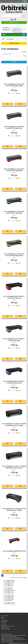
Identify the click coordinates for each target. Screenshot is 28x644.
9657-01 (14, 470)
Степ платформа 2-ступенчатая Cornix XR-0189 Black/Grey (14, 127)
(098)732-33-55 (6, 30)
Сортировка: (25, 52)
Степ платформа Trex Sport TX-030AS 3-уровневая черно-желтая (14, 467)
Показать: (25, 56)
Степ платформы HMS (8, 589)
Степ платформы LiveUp (9, 593)
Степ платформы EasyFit (9, 586)
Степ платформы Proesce (9, 595)
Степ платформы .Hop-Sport (9, 582)
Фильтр (14, 62)
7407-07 (14, 215)
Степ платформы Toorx (8, 601)
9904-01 (14, 553)
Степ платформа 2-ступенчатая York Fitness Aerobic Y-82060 (14, 509)
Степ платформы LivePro (9, 592)
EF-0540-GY (14, 343)
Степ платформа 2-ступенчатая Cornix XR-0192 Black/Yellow (14, 255)
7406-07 (14, 173)
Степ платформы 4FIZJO (9, 583)
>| (21, 575)
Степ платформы (10, 39)
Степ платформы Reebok (9, 598)
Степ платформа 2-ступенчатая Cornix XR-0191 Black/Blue (14, 212)
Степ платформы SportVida (9, 580)
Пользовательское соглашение (7, 642)
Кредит (3, 617)
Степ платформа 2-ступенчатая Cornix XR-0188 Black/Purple (14, 85)
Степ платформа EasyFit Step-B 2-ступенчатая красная (14, 297)
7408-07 (14, 258)
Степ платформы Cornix (9, 584)
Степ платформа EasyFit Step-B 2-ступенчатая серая (14, 340)
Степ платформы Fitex (8, 588)
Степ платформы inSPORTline (10, 590)
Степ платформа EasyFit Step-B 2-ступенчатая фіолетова (14, 382)
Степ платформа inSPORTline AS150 (14, 551)
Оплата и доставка (5, 616)
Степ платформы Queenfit (9, 597)
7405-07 (14, 130)
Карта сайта (3, 623)
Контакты (3, 618)
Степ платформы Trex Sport (9, 603)
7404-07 (14, 88)
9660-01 (14, 513)
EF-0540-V (14, 385)
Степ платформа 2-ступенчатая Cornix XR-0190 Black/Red (14, 170)
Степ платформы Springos (9, 599)
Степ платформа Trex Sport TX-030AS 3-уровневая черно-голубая (14, 425)
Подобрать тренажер (14, 43)
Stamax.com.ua (24, 643)
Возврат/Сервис (4, 622)
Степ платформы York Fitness (10, 604)
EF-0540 (14, 300)
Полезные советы (5, 620)
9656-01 (14, 428)
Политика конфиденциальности (7, 641)
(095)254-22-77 (6, 28)
